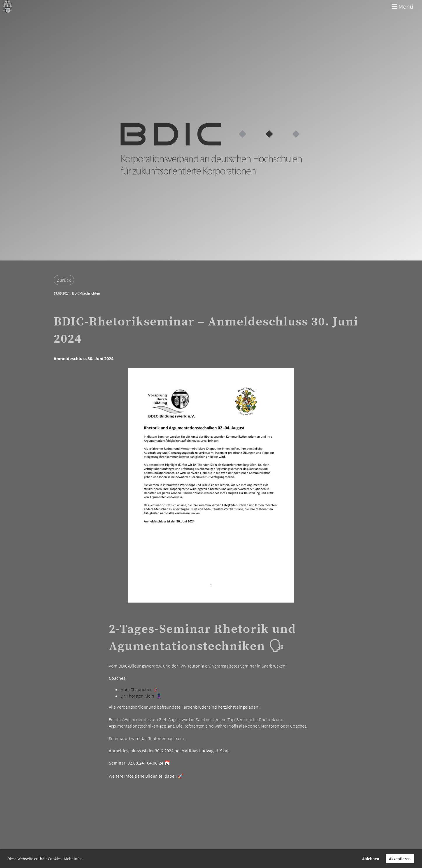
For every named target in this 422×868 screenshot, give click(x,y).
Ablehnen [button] (371, 859)
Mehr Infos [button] (73, 859)
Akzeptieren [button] (400, 859)
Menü (402, 6)
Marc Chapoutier (136, 689)
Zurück (64, 280)
